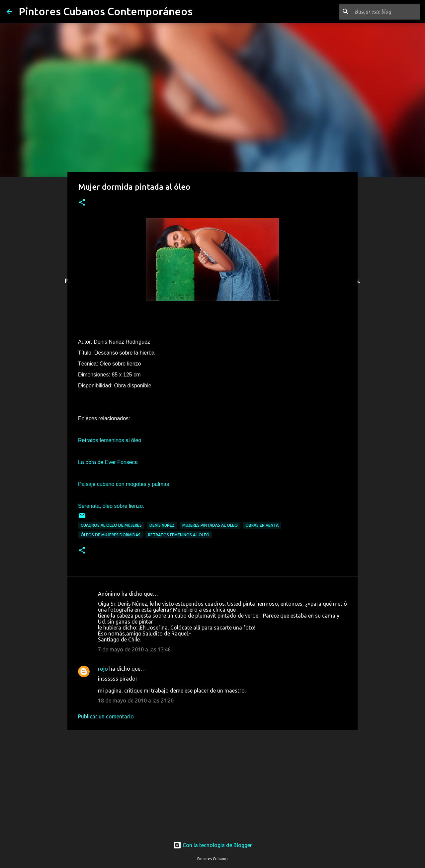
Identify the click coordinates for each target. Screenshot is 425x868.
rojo (103, 669)
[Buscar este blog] (385, 12)
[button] (82, 203)
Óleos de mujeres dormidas (111, 535)
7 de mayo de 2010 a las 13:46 (134, 649)
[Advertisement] (212, 779)
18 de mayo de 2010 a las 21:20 (136, 701)
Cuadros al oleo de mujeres (111, 525)
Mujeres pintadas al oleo (210, 525)
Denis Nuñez (162, 525)
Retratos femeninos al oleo (179, 535)
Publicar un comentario (106, 716)
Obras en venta (262, 525)
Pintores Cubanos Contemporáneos (106, 11)
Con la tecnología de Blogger (213, 845)
